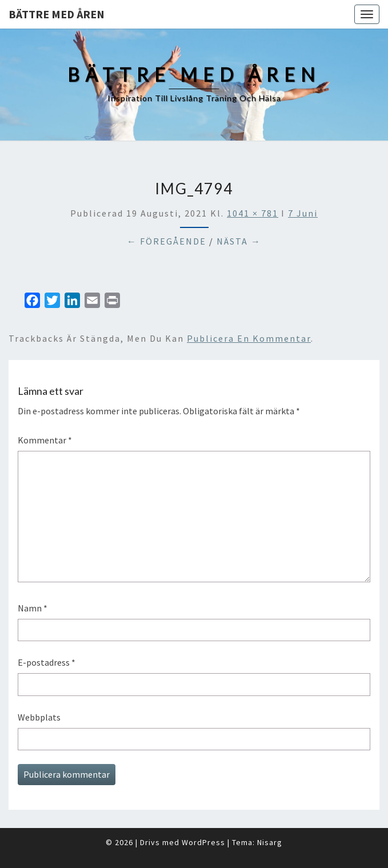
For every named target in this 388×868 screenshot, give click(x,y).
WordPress (203, 842)
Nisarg (270, 842)
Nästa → (239, 241)
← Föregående (167, 241)
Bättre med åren (57, 14)
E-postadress (47, 662)
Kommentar (45, 440)
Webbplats (39, 717)
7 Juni (303, 213)
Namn (33, 608)
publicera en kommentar (249, 338)
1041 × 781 (253, 213)
